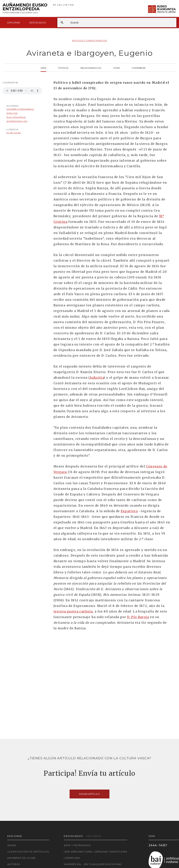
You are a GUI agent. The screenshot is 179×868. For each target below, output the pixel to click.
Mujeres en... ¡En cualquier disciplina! (93, 864)
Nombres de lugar (22, 858)
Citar (117, 68)
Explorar (14, 23)
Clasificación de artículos (28, 852)
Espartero (129, 511)
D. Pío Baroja (138, 617)
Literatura (72, 858)
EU (60, 5)
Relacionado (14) (91, 68)
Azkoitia (97, 378)
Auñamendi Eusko (25, 9)
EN (72, 5)
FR (66, 5)
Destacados (38, 23)
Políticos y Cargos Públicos (90, 40)
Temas (12, 845)
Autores (14, 864)
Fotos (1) (63, 68)
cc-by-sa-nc (14, 133)
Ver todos (94, 836)
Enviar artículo (89, 794)
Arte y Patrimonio (77, 845)
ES (55, 5)
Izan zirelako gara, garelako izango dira (95, 852)
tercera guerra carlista (73, 611)
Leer (43, 68)
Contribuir (139, 68)
